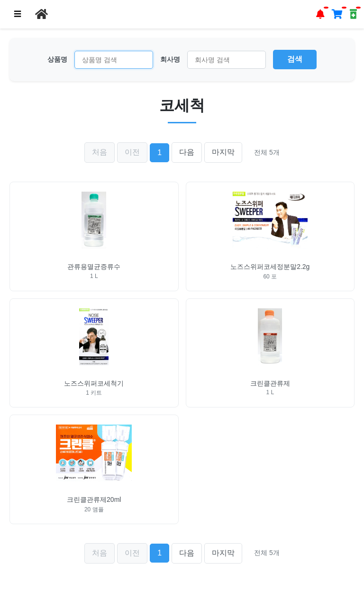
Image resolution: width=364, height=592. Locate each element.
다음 (187, 152)
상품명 (57, 59)
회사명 (170, 59)
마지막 (223, 152)
